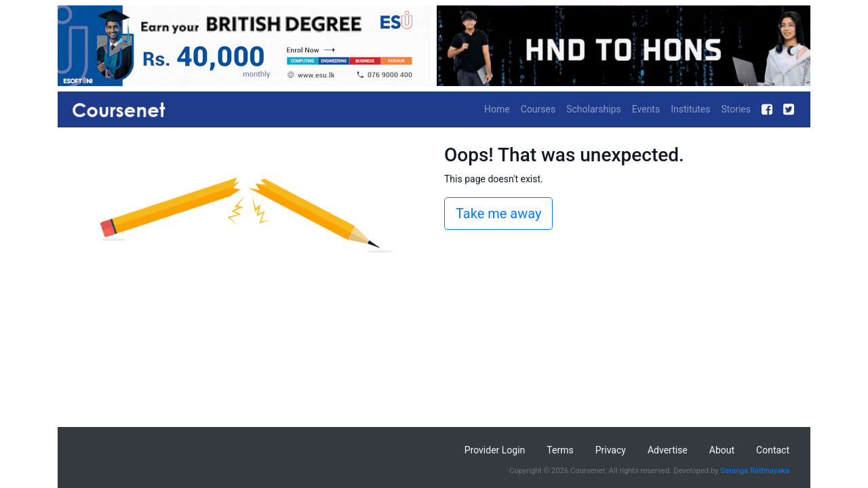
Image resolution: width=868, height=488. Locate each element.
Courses (538, 109)
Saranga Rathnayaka (755, 471)
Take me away (498, 213)
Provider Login (495, 450)
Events (646, 109)
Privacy (611, 450)
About (722, 450)
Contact (773, 450)
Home (497, 109)
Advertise (668, 450)
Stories (736, 109)
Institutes (690, 109)
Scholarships (594, 109)
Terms (560, 450)
